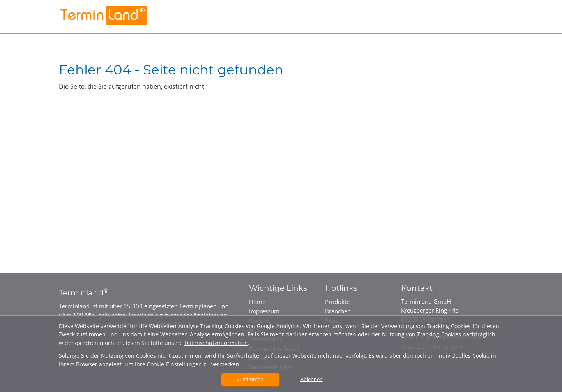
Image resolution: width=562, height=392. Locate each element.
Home (257, 302)
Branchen (338, 311)
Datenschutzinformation (216, 343)
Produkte (337, 302)
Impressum (264, 311)
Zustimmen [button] (250, 379)
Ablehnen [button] (312, 379)
